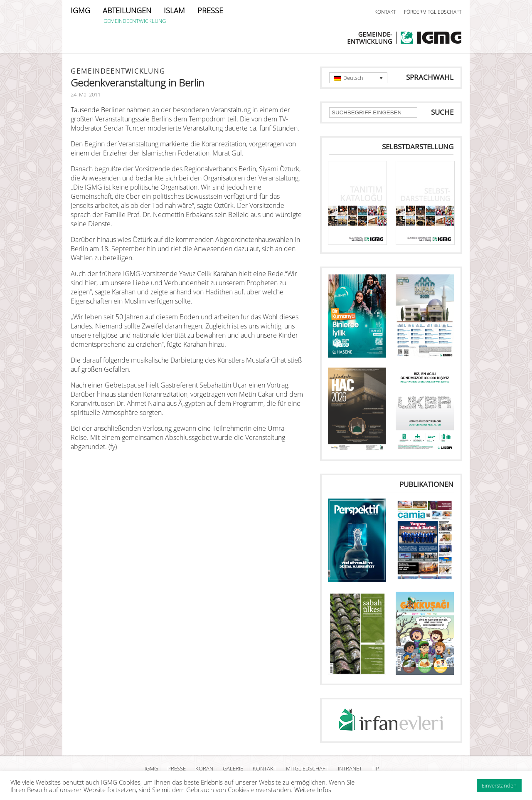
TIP (375, 768)
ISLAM (174, 10)
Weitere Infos (313, 790)
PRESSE (210, 10)
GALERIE (233, 768)
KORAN (204, 768)
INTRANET (350, 768)
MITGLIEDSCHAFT (307, 768)
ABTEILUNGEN (127, 10)
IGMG (80, 10)
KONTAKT (385, 12)
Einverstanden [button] (499, 785)
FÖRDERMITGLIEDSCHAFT (433, 12)
